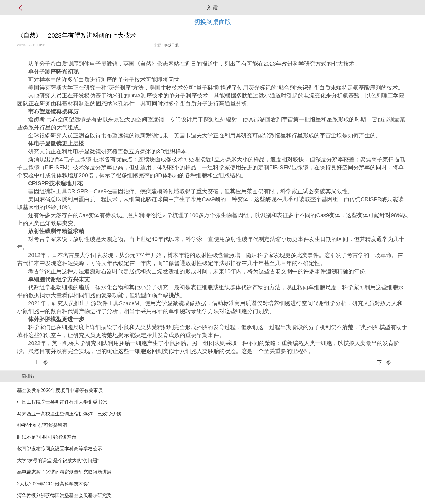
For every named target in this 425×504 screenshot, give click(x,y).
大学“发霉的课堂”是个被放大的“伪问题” (58, 460)
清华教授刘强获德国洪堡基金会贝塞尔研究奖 (64, 495)
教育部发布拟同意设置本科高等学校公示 (60, 449)
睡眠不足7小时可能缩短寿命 (47, 437)
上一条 (41, 362)
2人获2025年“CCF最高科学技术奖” (53, 484)
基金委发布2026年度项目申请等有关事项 (60, 390)
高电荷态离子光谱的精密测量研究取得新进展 (64, 472)
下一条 (384, 362)
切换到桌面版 (212, 22)
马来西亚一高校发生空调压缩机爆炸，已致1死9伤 (69, 414)
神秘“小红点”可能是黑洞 (42, 425)
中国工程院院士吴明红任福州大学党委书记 (62, 402)
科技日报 (171, 45)
